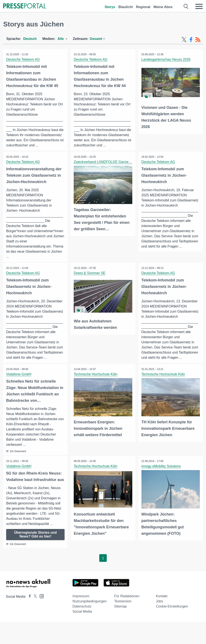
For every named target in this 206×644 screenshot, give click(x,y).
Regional (143, 7)
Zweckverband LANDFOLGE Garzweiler (104, 162)
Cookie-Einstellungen (172, 607)
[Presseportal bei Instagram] (40, 596)
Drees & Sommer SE (90, 273)
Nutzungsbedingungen (89, 602)
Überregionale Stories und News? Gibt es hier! (35, 535)
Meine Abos (163, 7)
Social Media (82, 612)
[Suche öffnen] (186, 6)
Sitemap (120, 607)
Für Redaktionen (127, 597)
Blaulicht (126, 7)
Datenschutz (82, 607)
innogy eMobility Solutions (161, 467)
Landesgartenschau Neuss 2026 (166, 59)
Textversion (123, 602)
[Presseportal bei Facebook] (29, 597)
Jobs (160, 602)
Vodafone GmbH (19, 374)
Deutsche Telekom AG (23, 59)
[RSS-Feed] (198, 40)
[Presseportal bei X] (34, 597)
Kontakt (162, 597)
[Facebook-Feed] (191, 40)
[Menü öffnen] (199, 6)
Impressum (81, 597)
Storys (110, 7)
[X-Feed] (184, 40)
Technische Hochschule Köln (96, 374)
